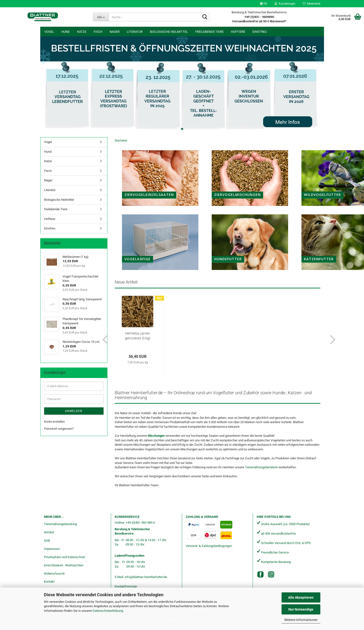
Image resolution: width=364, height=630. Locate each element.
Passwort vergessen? (59, 429)
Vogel (49, 32)
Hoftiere (238, 32)
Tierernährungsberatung (60, 524)
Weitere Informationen (301, 620)
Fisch (98, 32)
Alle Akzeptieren (301, 597)
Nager (115, 32)
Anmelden (74, 411)
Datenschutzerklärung (108, 611)
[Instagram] (271, 574)
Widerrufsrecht (54, 574)
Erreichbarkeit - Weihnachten (64, 565)
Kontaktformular (126, 586)
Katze (82, 32)
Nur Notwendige (301, 609)
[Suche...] (101, 17)
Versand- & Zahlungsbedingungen (209, 546)
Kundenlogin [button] (285, 4)
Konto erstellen (54, 422)
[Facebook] (260, 574)
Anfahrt (49, 532)
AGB (47, 541)
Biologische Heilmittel (169, 32)
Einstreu (260, 32)
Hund (66, 32)
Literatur (135, 32)
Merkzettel (311, 4)
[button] (264, 4)
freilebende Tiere (209, 32)
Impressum (52, 549)
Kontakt (49, 582)
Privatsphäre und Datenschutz (65, 557)
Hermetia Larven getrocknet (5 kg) (138, 336)
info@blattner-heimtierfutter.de (146, 577)
